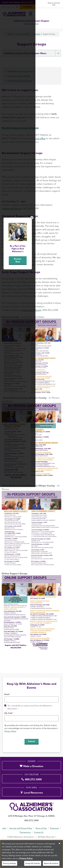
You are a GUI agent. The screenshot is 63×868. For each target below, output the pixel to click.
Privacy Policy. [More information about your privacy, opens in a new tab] (26, 858)
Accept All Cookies (33, 863)
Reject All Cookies (51, 863)
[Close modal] (59, 399)
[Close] (59, 843)
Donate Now (32, 462)
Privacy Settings (10, 863)
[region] (31, 854)
